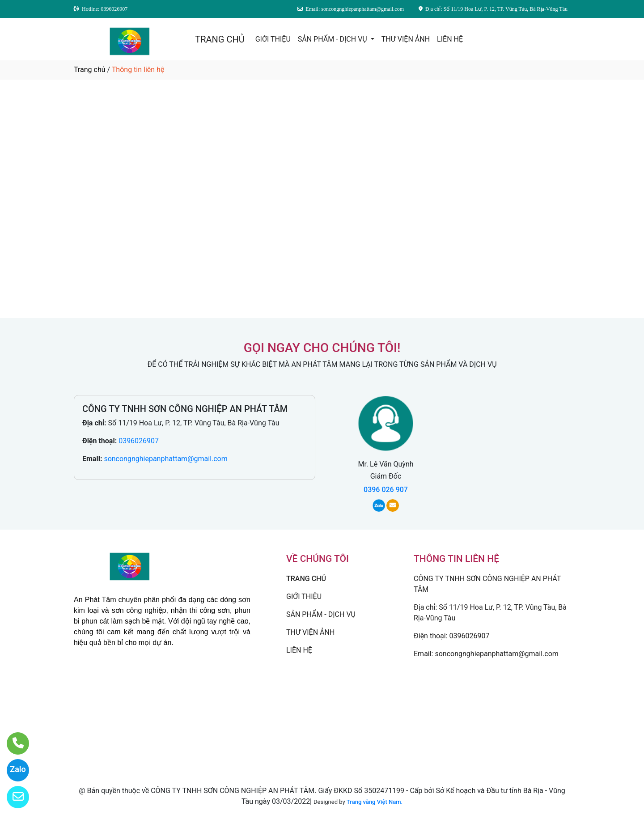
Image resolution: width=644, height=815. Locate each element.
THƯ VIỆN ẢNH (406, 39)
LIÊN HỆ (450, 39)
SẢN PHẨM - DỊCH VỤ (333, 39)
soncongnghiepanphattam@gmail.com (165, 459)
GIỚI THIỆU (273, 39)
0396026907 (139, 441)
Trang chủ (90, 70)
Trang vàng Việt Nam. (375, 802)
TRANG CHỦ (220, 39)
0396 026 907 (386, 490)
